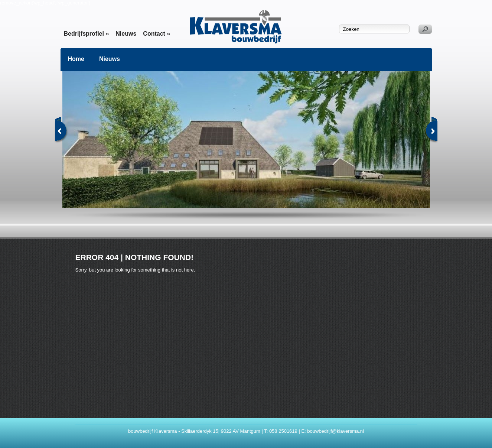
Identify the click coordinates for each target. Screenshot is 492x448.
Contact (157, 34)
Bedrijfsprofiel (87, 34)
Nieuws (126, 34)
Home (76, 59)
